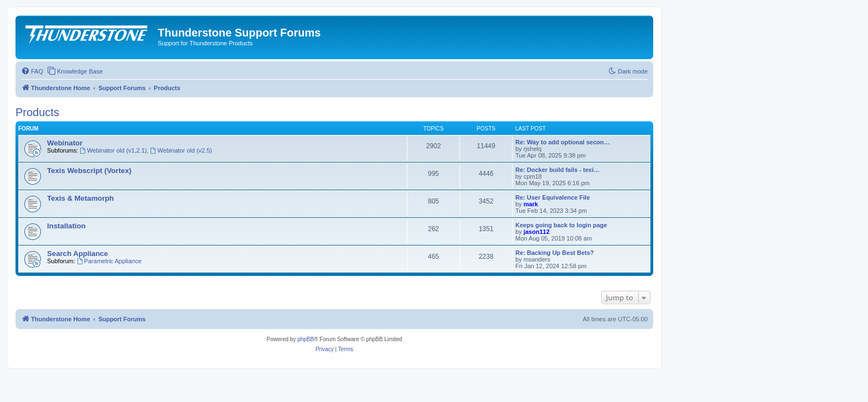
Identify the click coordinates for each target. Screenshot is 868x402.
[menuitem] (32, 71)
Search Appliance (77, 254)
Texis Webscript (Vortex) (89, 171)
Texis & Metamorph (81, 198)
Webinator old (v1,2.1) (113, 150)
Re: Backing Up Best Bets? (555, 253)
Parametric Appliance (109, 261)
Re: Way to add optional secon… (563, 142)
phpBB (306, 339)
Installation (66, 226)
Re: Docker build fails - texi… (557, 170)
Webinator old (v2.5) (181, 150)
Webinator (65, 143)
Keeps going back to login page (561, 225)
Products (37, 112)
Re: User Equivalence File (553, 197)
